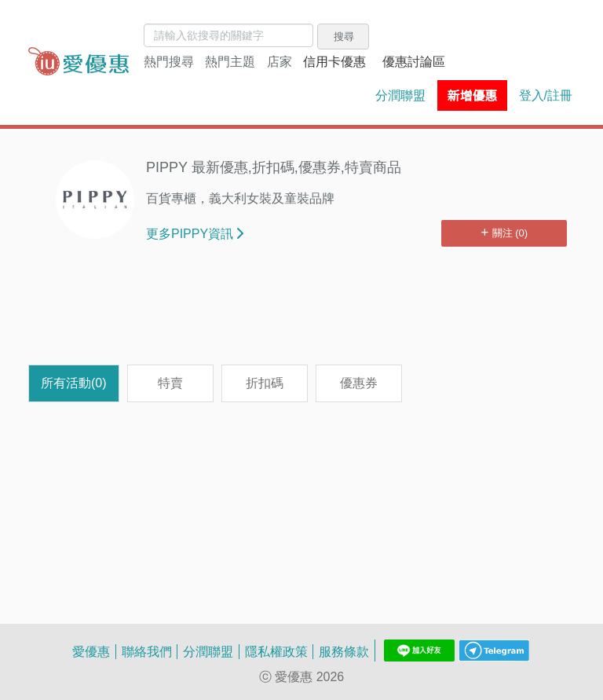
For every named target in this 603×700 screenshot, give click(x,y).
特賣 (170, 383)
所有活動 (74, 383)
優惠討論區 (414, 61)
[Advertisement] (301, 313)
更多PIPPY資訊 (195, 233)
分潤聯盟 (400, 95)
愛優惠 (91, 651)
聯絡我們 (147, 651)
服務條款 (344, 651)
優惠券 (359, 383)
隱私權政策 (276, 651)
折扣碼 (265, 383)
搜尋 (344, 36)
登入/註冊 (546, 95)
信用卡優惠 (334, 61)
